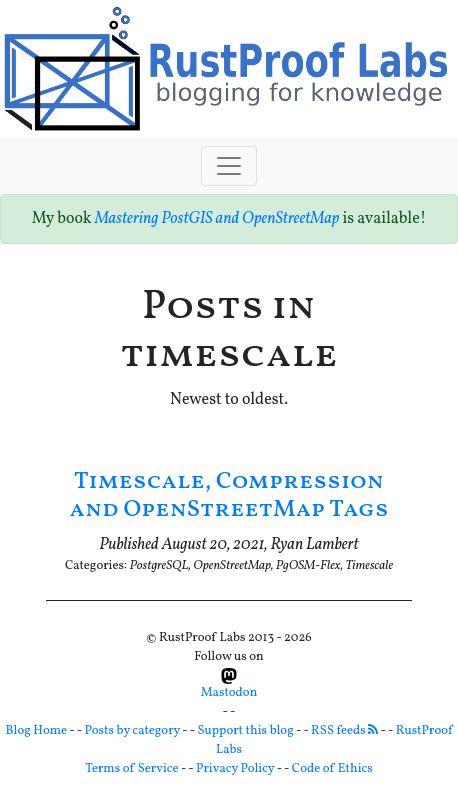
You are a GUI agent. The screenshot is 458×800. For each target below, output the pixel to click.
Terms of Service (131, 769)
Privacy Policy (235, 769)
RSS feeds (344, 731)
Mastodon (229, 685)
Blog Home (37, 731)
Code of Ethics (332, 769)
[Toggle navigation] (229, 166)
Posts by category (133, 731)
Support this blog (245, 731)
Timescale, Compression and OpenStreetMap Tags (229, 496)
